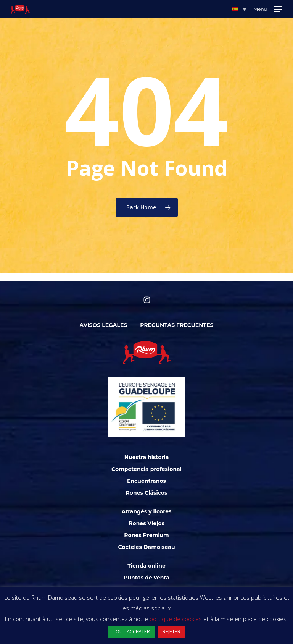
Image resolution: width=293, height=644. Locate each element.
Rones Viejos (146, 523)
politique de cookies (176, 619)
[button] (239, 9)
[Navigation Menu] (268, 9)
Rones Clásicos (147, 493)
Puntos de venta (146, 578)
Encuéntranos (146, 481)
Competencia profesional (146, 469)
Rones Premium (146, 535)
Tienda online (146, 566)
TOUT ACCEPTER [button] (131, 631)
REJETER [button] (171, 631)
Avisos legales (104, 325)
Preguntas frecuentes (177, 325)
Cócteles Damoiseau (146, 547)
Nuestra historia (147, 457)
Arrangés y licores (147, 511)
